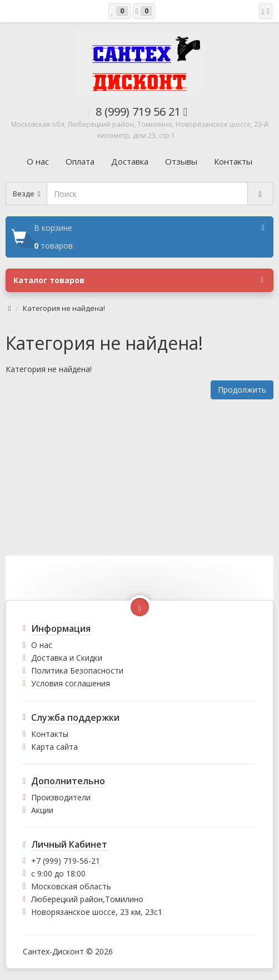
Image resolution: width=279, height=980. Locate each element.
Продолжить (242, 390)
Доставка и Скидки (67, 658)
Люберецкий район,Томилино (87, 899)
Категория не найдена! (64, 308)
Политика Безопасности (77, 670)
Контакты (50, 734)
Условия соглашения (71, 683)
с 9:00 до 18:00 (58, 873)
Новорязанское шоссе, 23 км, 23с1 (97, 912)
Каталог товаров (138, 280)
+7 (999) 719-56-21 (66, 861)
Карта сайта (54, 747)
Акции (42, 810)
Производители (61, 797)
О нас (42, 645)
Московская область (71, 886)
